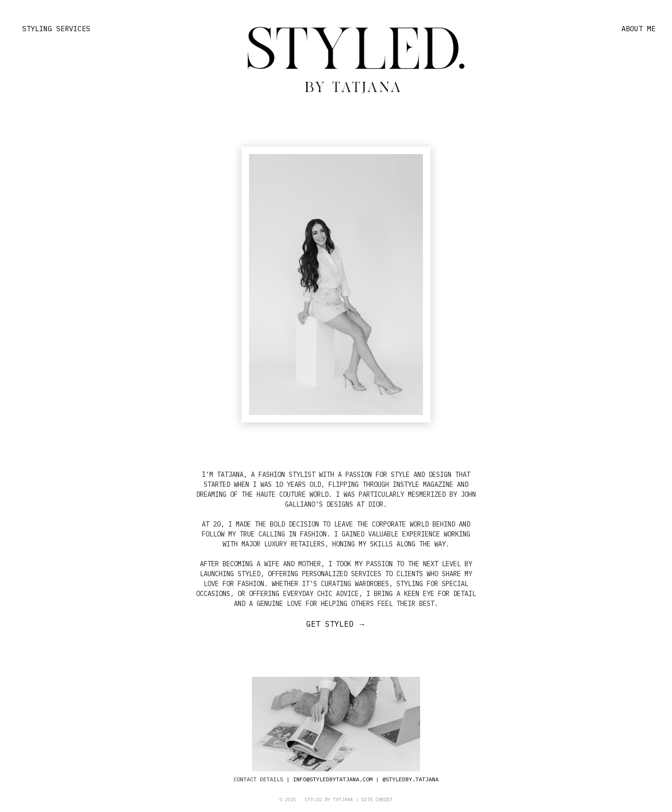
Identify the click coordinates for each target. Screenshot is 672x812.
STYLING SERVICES (56, 29)
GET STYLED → (336, 624)
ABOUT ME (638, 29)
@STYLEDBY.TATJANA (410, 779)
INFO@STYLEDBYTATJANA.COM (333, 779)
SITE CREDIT (377, 799)
